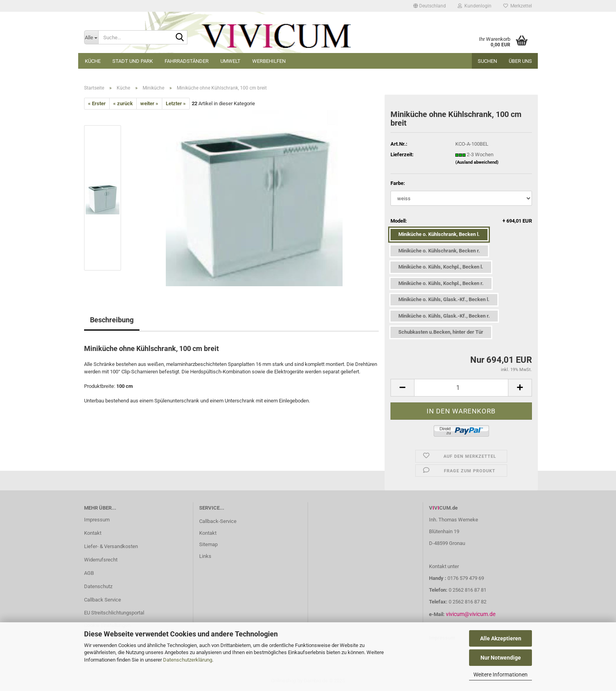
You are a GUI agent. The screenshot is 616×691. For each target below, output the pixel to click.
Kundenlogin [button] (475, 6)
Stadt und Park (133, 61)
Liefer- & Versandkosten (111, 546)
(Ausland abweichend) (477, 162)
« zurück (123, 103)
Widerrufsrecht (101, 560)
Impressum (97, 520)
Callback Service (103, 600)
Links (205, 556)
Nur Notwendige (501, 658)
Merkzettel (518, 6)
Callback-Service (218, 521)
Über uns (520, 61)
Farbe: (398, 183)
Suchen (487, 61)
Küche (93, 61)
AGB (89, 573)
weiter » (149, 103)
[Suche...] (91, 37)
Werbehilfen (269, 61)
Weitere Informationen (500, 675)
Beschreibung (112, 320)
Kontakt (93, 533)
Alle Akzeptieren (501, 638)
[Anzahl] (461, 388)
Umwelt (230, 61)
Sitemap (208, 544)
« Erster (97, 103)
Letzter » (176, 103)
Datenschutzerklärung (188, 660)
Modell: (461, 221)
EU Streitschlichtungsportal (114, 613)
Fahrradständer (187, 61)
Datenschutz (98, 586)
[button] (430, 6)
